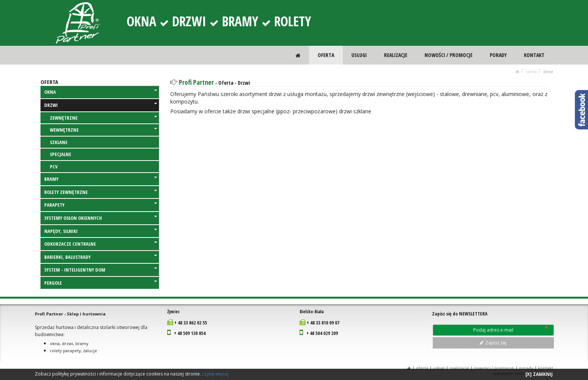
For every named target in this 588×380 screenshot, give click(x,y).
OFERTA (327, 55)
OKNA (100, 92)
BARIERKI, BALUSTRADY (100, 257)
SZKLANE (59, 142)
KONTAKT (534, 55)
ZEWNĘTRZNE (103, 118)
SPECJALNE (61, 154)
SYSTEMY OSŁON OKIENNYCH (100, 218)
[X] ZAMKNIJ (539, 374)
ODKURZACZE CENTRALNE (100, 244)
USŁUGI (360, 55)
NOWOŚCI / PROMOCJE (449, 55)
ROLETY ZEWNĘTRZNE (100, 192)
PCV (54, 167)
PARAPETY (100, 205)
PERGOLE (100, 283)
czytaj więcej (215, 374)
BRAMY (100, 179)
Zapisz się (493, 343)
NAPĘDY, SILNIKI (100, 231)
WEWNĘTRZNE (103, 130)
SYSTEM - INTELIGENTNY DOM (100, 270)
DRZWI (548, 72)
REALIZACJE (396, 55)
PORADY (498, 55)
